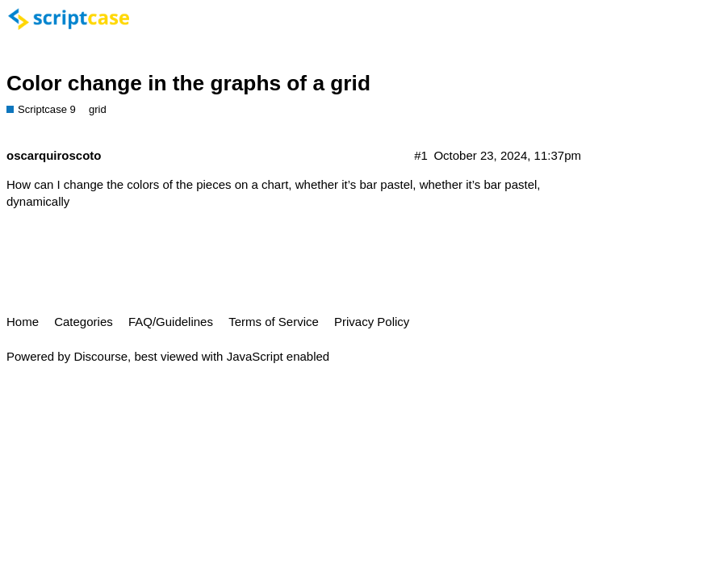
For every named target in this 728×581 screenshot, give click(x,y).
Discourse (100, 356)
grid (98, 109)
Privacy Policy (372, 322)
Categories (84, 322)
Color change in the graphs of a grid (188, 83)
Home (23, 322)
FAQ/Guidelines (171, 322)
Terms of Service (274, 322)
